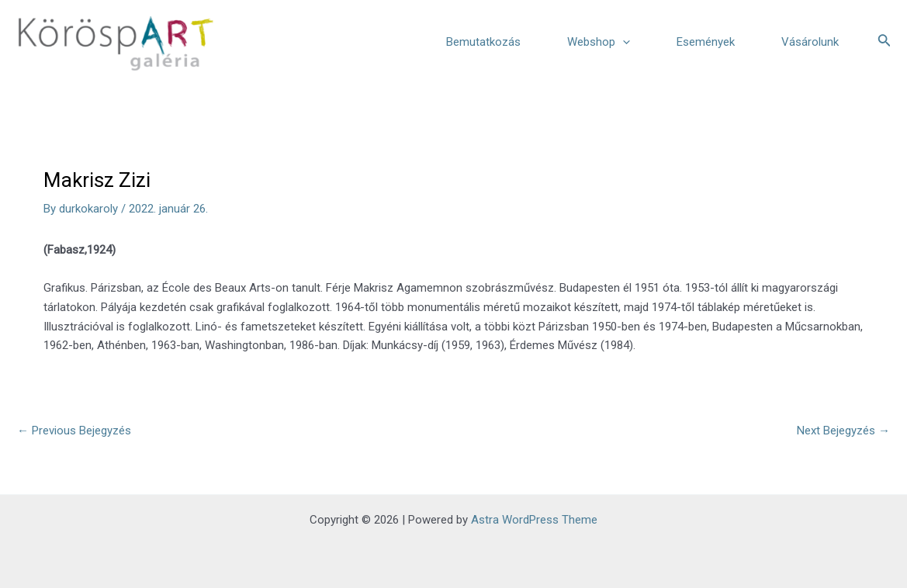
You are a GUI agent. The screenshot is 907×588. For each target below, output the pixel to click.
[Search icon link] (884, 42)
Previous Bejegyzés (74, 431)
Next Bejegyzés (843, 431)
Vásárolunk (810, 42)
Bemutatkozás (483, 42)
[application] (623, 42)
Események (706, 42)
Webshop (599, 42)
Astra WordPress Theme (534, 520)
